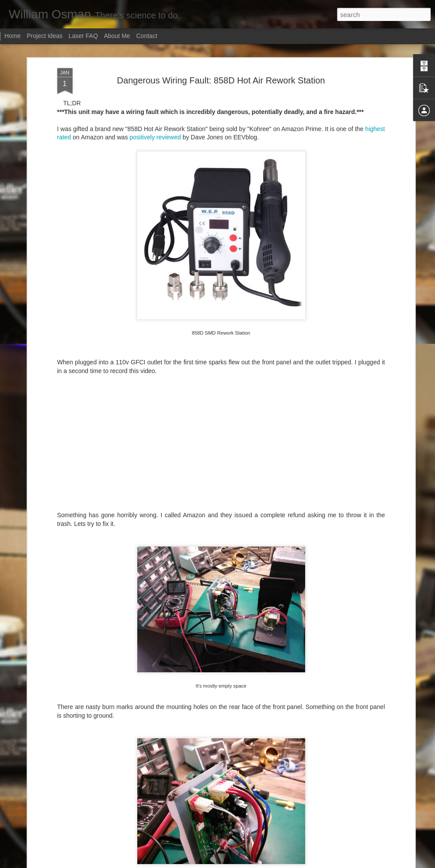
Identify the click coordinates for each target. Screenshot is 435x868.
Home (12, 36)
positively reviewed (155, 113)
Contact (147, 36)
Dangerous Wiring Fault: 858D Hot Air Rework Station (221, 56)
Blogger (236, 863)
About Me (117, 36)
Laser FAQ (83, 36)
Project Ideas (45, 36)
